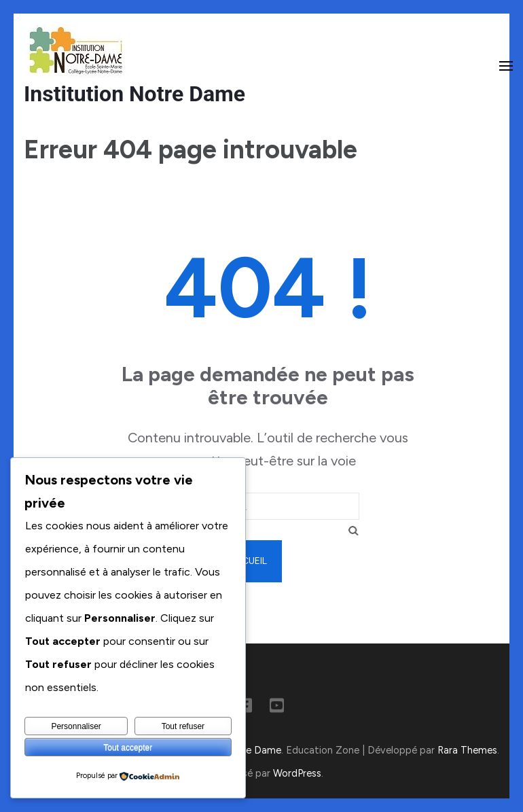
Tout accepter (128, 747)
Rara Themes (467, 750)
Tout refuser (183, 726)
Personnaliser (76, 726)
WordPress (297, 773)
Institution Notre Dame (134, 94)
